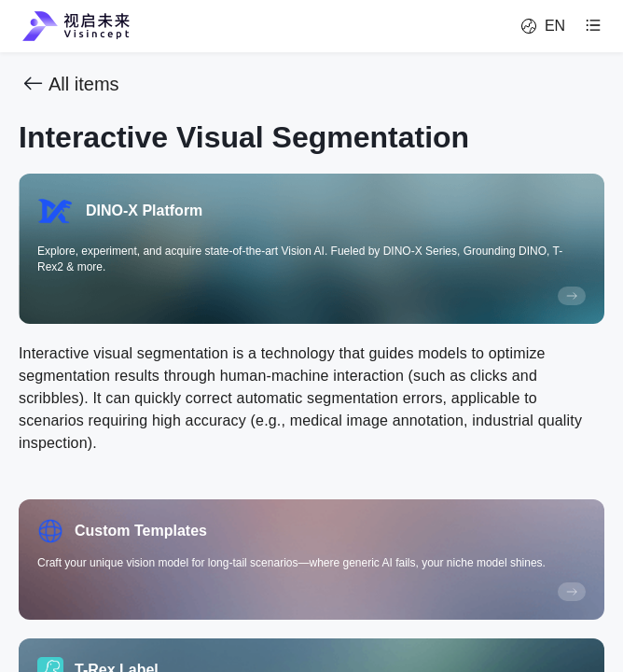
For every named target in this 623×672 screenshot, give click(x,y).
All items (69, 84)
